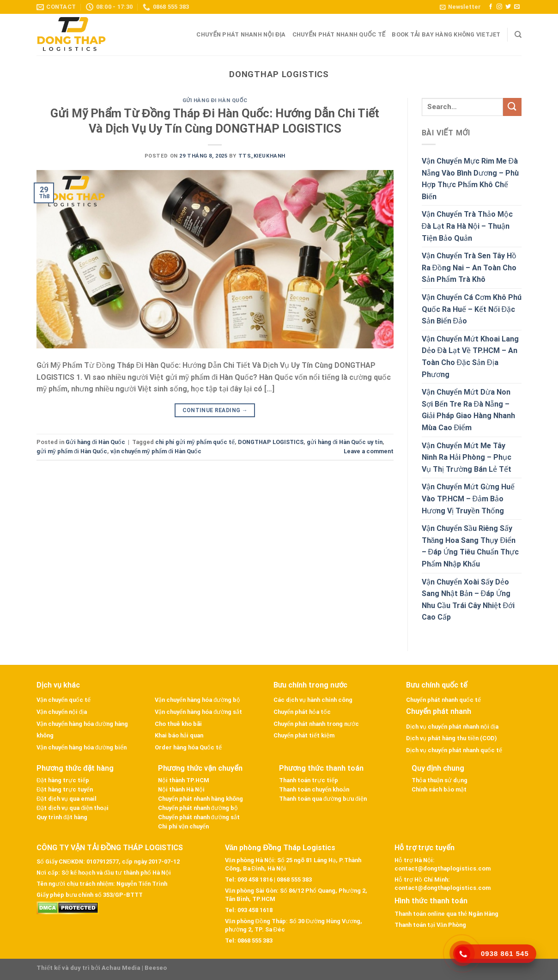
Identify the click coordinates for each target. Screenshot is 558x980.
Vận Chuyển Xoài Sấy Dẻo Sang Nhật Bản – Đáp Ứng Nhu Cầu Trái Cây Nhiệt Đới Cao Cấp (468, 600)
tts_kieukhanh (262, 156)
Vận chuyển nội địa (62, 712)
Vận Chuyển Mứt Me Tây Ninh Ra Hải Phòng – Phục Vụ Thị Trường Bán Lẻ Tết (467, 457)
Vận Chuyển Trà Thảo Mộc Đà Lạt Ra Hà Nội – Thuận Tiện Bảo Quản (467, 226)
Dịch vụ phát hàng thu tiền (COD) (452, 738)
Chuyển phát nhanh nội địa (241, 34)
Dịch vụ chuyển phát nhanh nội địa (452, 727)
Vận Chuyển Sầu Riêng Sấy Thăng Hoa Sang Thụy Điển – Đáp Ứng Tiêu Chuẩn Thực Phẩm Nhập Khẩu (470, 546)
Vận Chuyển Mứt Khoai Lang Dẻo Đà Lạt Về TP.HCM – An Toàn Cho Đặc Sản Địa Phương (470, 357)
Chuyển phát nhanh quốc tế (339, 34)
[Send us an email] (517, 7)
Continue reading (215, 411)
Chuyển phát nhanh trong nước (316, 724)
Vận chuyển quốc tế (64, 700)
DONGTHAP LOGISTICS (271, 442)
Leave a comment (369, 451)
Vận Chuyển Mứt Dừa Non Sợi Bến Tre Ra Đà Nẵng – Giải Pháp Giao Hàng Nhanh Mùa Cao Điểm (468, 410)
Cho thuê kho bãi (178, 724)
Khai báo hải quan (179, 735)
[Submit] (512, 107)
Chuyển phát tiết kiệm (304, 735)
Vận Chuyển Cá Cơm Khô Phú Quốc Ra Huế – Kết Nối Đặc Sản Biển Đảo (472, 309)
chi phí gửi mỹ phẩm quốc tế (195, 442)
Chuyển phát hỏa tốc (302, 712)
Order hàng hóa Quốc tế (188, 747)
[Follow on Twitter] (508, 7)
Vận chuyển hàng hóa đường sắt (198, 712)
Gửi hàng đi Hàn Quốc (215, 100)
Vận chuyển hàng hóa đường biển (82, 747)
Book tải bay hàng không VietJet (446, 34)
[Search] (518, 35)
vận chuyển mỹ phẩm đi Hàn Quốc (156, 451)
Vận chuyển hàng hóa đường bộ (197, 700)
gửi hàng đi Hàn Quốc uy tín (345, 442)
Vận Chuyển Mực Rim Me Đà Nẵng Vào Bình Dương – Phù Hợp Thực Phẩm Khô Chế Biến (470, 179)
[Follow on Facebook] (491, 7)
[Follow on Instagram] (499, 7)
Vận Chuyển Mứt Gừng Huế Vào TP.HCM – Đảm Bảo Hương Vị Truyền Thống (468, 499)
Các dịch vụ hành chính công (313, 700)
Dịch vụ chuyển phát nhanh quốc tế (454, 750)
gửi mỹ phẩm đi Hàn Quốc (72, 451)
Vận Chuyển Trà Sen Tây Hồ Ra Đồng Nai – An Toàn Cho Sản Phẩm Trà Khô (469, 268)
